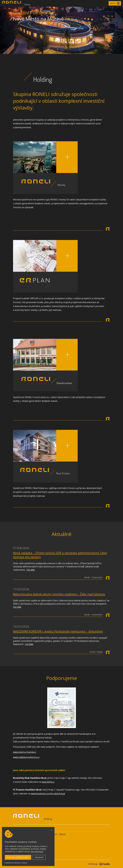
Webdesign (99, 864)
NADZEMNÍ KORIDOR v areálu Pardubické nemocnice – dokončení (58, 631)
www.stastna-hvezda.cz (25, 752)
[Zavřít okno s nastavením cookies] (51, 830)
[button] (44, 48)
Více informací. (37, 851)
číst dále (31, 570)
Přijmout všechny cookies (18, 857)
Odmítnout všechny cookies (16, 863)
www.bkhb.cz (48, 782)
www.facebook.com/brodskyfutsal (48, 794)
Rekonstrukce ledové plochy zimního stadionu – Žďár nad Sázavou (59, 594)
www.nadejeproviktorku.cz (26, 757)
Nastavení (39, 857)
